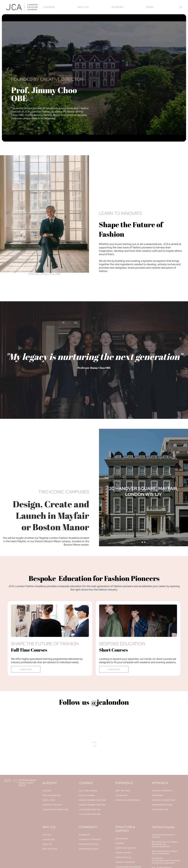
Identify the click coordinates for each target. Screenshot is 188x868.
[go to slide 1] (142, 542)
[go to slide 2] (145, 542)
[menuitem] (49, 7)
